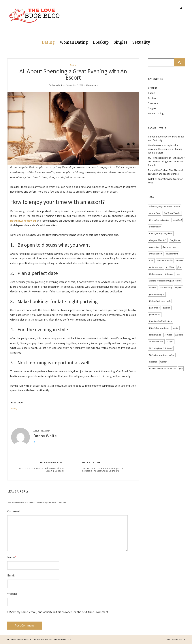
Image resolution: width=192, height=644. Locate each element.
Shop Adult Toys (156, 342)
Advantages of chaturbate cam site (165, 206)
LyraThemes (179, 639)
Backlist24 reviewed (23, 221)
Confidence (175, 240)
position (167, 308)
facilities (170, 267)
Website (12, 594)
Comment (14, 511)
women (164, 362)
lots (178, 274)
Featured (153, 98)
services (168, 335)
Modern (153, 287)
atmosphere (155, 213)
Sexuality (141, 42)
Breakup (101, 42)
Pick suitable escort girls (160, 301)
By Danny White (56, 85)
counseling (154, 247)
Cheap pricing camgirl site (161, 233)
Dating (48, 42)
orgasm (179, 287)
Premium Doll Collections (161, 321)
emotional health (165, 260)
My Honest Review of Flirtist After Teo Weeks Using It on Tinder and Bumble (166, 161)
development (172, 254)
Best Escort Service (172, 213)
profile (176, 328)
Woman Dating (74, 42)
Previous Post (40, 467)
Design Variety (156, 254)
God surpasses (156, 274)
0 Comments (92, 85)
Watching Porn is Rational (161, 348)
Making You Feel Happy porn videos (165, 281)
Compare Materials (158, 240)
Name (12, 557)
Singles (121, 42)
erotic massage (156, 267)
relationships (155, 335)
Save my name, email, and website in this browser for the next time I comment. (60, 612)
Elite (151, 260)
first (179, 267)
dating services (169, 247)
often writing (166, 287)
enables (180, 260)
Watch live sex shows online (162, 355)
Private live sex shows (159, 328)
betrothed (177, 220)
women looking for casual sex (162, 369)
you (181, 369)
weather (153, 362)
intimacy (169, 274)
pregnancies (155, 315)
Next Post (106, 467)
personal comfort (157, 294)
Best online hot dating (159, 220)
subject (170, 342)
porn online (154, 308)
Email (12, 575)
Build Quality (155, 227)
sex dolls (179, 335)
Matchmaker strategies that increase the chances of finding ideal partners (165, 149)
